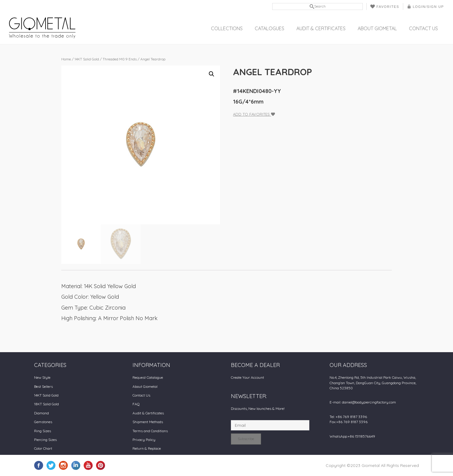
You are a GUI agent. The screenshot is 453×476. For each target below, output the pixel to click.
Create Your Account (247, 377)
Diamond (41, 413)
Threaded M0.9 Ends (120, 59)
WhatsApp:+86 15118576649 (352, 436)
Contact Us (423, 28)
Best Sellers (43, 386)
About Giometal (377, 28)
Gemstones (43, 422)
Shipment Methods (148, 422)
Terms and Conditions (150, 431)
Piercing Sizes (45, 440)
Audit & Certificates (321, 28)
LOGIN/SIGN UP (425, 6)
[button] (212, 74)
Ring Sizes (43, 431)
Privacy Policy (144, 440)
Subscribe (246, 439)
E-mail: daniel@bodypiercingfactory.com (363, 402)
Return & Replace (147, 448)
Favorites (385, 6)
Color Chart (43, 448)
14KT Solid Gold (87, 59)
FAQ (136, 404)
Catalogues (270, 28)
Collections (227, 28)
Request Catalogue (148, 377)
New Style (42, 377)
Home (66, 59)
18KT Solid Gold (46, 404)
